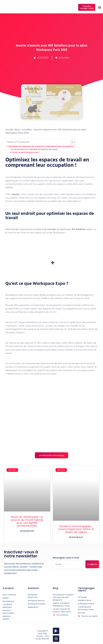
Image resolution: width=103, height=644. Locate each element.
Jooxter (15, 194)
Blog (17, 130)
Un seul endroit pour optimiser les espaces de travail (34, 149)
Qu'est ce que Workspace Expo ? (26, 152)
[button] (99, 7)
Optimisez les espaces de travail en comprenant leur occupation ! (41, 146)
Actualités (64, 58)
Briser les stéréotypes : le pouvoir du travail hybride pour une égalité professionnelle (27, 521)
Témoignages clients (86, 589)
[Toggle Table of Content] (72, 142)
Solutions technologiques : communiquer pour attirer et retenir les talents (76, 529)
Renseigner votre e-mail (66, 558)
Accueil (9, 130)
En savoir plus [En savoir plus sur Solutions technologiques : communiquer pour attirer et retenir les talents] (76, 537)
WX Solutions (78, 229)
